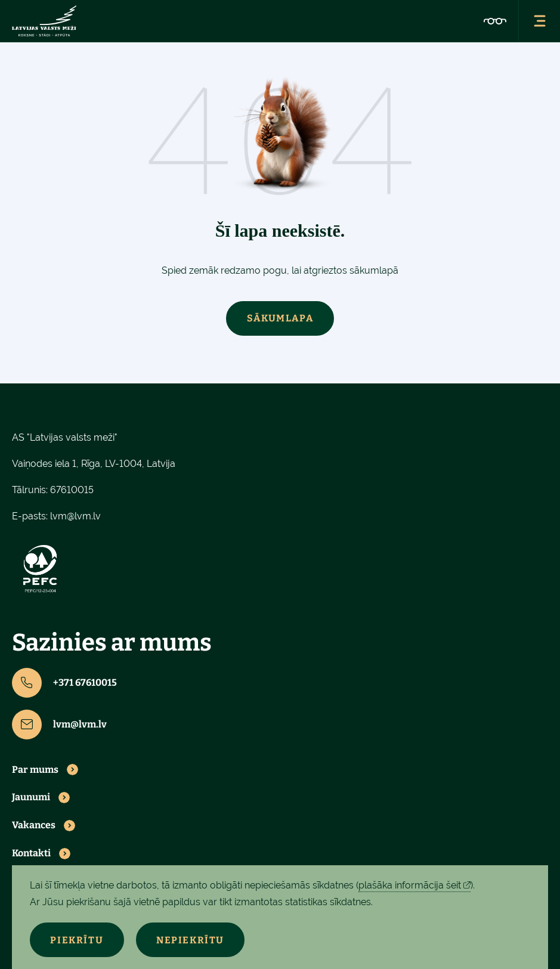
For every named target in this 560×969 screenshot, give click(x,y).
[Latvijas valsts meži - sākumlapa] (44, 21)
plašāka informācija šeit (410, 885)
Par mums (35, 770)
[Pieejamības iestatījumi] (495, 21)
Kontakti (31, 854)
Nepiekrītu (191, 940)
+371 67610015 (64, 683)
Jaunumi (31, 798)
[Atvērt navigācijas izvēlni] (539, 21)
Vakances (34, 826)
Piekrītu (77, 940)
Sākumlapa (280, 318)
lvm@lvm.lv (75, 516)
